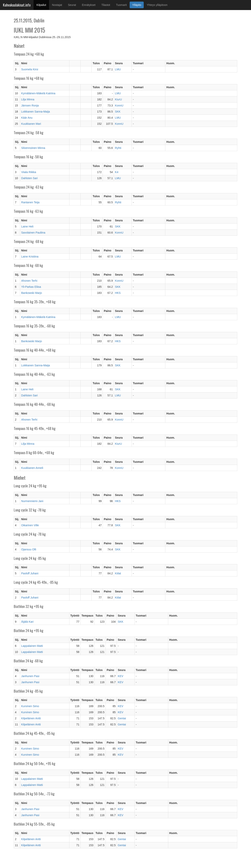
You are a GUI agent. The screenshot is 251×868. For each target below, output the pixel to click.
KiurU (118, 99)
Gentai (122, 718)
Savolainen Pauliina (33, 233)
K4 (117, 172)
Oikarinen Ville (30, 525)
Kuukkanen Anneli (32, 468)
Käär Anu (27, 118)
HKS (118, 293)
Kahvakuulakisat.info (17, 5)
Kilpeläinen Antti (31, 718)
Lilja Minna (28, 99)
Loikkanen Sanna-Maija (35, 112)
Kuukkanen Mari (31, 124)
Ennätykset (89, 5)
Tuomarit (121, 5)
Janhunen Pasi (30, 676)
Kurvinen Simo (30, 706)
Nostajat (57, 5)
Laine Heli (27, 226)
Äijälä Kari (27, 622)
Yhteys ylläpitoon (157, 5)
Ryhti (118, 148)
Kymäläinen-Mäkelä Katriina (38, 93)
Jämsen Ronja (30, 105)
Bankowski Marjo (32, 293)
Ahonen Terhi (29, 281)
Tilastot (106, 5)
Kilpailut (43, 5)
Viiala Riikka (29, 172)
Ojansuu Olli (29, 549)
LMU (118, 69)
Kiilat (118, 573)
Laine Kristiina (30, 257)
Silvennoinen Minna (33, 148)
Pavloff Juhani (30, 573)
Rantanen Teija (30, 202)
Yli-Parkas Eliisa (31, 287)
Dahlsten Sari (29, 178)
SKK (118, 112)
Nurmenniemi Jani (32, 501)
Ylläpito (137, 5)
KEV (121, 676)
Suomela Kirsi (30, 69)
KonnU (119, 105)
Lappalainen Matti (32, 646)
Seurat (72, 5)
